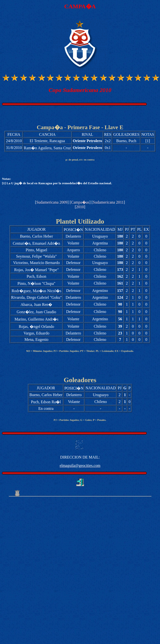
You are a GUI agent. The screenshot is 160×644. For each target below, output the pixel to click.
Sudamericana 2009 (52, 202)
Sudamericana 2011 (108, 202)
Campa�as (80, 202)
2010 (80, 207)
